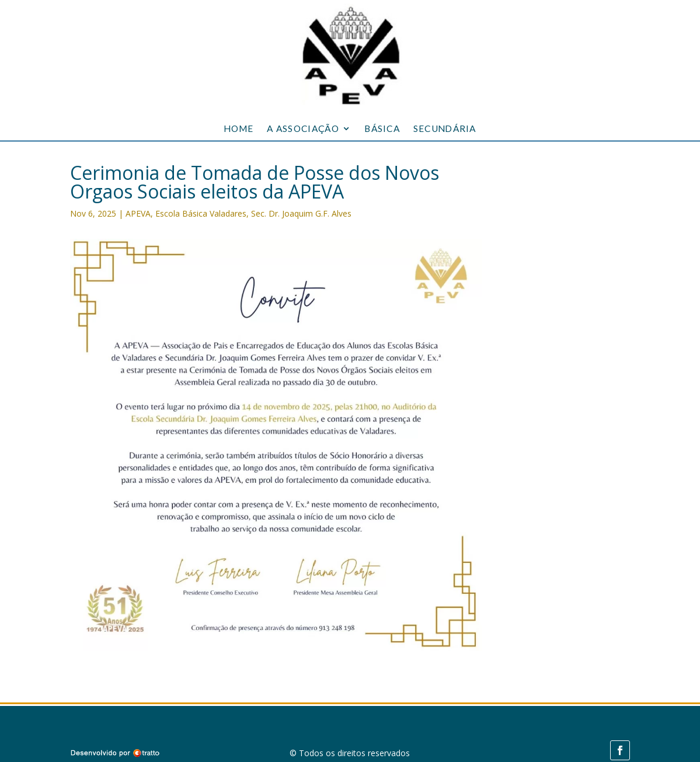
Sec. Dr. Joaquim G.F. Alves (301, 213)
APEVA (138, 213)
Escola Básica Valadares (201, 213)
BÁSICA (382, 129)
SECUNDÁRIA (445, 129)
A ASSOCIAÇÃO (303, 129)
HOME (239, 129)
